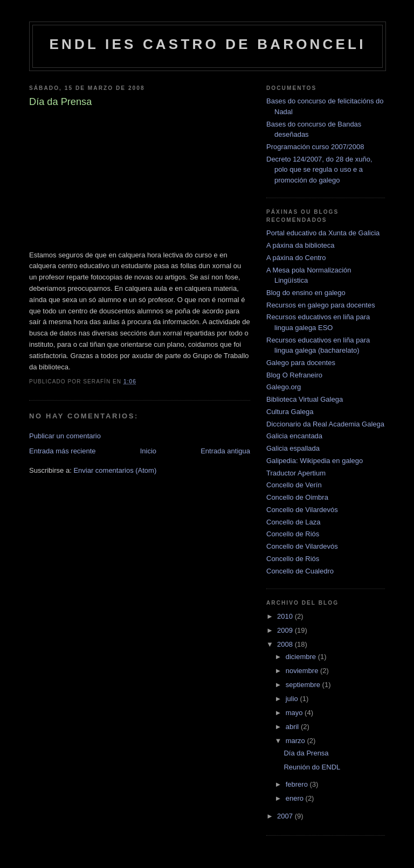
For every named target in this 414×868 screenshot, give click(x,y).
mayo (295, 713)
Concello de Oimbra (297, 497)
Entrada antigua (225, 451)
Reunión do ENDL (312, 767)
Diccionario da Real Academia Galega (325, 424)
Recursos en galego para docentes (321, 305)
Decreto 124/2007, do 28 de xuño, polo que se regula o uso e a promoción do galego (319, 170)
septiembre (304, 685)
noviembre (303, 671)
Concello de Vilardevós (302, 510)
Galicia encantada (294, 436)
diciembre (302, 657)
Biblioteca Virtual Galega (305, 399)
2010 (286, 616)
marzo (296, 741)
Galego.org (284, 387)
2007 (286, 816)
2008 (286, 644)
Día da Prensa (306, 753)
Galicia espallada (293, 448)
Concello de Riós (293, 534)
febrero (298, 784)
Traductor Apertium (296, 473)
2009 (286, 630)
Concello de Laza (293, 522)
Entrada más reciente (63, 451)
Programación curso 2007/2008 (315, 147)
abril (293, 727)
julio (293, 699)
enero (296, 798)
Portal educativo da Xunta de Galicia (323, 233)
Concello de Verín (294, 485)
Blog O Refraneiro (294, 375)
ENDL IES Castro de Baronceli (207, 44)
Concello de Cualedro (300, 571)
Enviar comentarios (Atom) (115, 470)
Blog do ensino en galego (306, 293)
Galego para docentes (301, 363)
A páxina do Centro (296, 258)
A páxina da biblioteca (300, 245)
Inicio (148, 451)
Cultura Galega (290, 412)
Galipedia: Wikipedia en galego (315, 461)
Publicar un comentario (65, 436)
